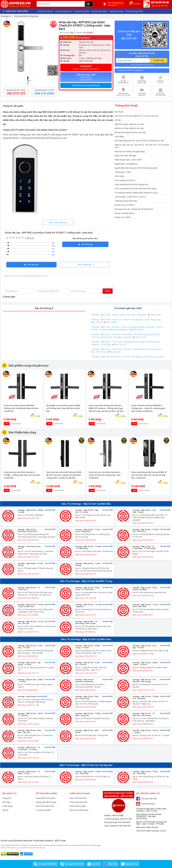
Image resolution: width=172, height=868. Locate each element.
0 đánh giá (29, 238)
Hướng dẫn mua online (46, 798)
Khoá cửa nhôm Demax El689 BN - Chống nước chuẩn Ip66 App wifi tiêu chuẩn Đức (21, 408)
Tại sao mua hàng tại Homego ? (130, 70)
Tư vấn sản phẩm (43, 810)
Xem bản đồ (50, 510)
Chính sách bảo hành (78, 802)
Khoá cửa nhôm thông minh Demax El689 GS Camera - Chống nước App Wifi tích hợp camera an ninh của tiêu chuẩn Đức (106, 408)
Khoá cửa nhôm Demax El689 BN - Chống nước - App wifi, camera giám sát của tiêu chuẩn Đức (148, 408)
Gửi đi (108, 291)
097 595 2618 (124, 822)
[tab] (86, 85)
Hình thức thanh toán (45, 806)
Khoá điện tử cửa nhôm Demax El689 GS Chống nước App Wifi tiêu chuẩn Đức (63, 408)
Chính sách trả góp (78, 806)
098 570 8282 (118, 815)
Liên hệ (5, 810)
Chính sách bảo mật (78, 798)
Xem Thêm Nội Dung (58, 223)
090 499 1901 (125, 826)
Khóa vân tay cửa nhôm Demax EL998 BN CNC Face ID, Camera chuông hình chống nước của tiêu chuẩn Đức (64, 475)
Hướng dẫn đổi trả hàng (46, 802)
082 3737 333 (126, 819)
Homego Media (145, 804)
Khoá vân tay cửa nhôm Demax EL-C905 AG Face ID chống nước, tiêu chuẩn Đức (105, 475)
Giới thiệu (6, 802)
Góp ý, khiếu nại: (111, 826)
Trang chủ (7, 798)
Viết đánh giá (85, 244)
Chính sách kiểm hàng (79, 810)
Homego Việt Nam (147, 798)
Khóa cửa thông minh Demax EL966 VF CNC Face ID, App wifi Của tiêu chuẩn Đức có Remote (149, 475)
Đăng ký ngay (159, 60)
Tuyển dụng (7, 806)
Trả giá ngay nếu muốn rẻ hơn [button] (86, 85)
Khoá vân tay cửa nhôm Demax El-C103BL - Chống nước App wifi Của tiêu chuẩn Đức (22, 475)
